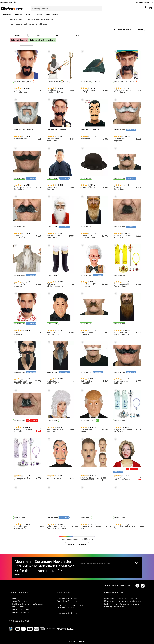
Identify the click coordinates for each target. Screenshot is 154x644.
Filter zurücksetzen (19, 40)
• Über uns (15, 598)
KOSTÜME (7, 15)
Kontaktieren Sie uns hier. (67, 601)
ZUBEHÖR (18, 15)
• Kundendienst (17, 607)
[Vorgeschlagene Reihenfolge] (124, 29)
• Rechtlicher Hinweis (20, 604)
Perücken (38, 35)
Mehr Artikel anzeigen (77, 544)
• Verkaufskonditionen (20, 601)
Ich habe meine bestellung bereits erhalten (122, 604)
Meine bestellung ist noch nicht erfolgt (121, 598)
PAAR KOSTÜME (52, 15)
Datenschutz (38, 604)
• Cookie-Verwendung (20, 609)
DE (152, 2)
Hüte (77, 35)
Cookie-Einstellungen (21, 612)
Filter (140, 29)
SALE (28, 15)
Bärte (57, 35)
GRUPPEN (38, 15)
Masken (18, 35)
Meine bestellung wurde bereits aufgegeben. (123, 601)
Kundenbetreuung (143, 2)
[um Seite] (26, 47)
